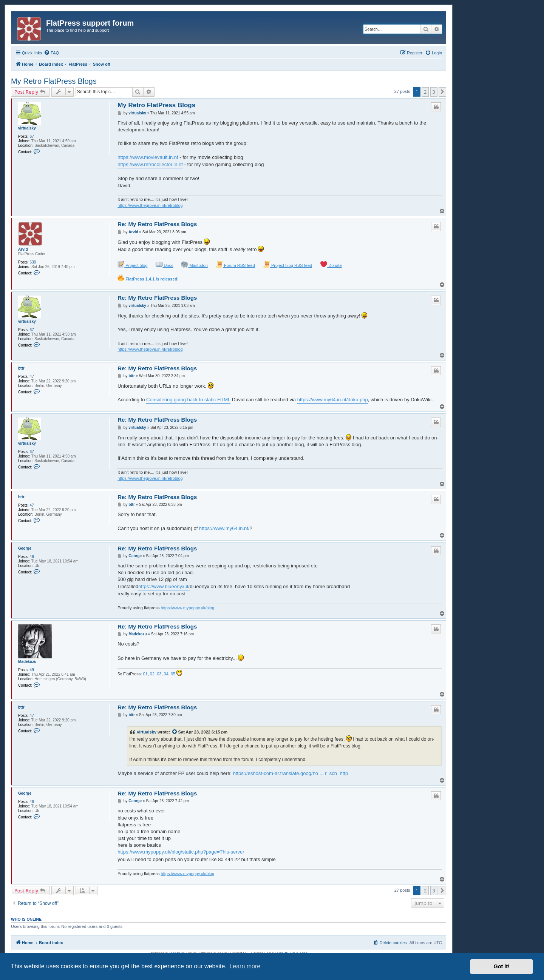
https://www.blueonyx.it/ (164, 586)
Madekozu (27, 662)
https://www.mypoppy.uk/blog (188, 608)
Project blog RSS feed (288, 264)
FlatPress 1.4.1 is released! (152, 279)
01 (145, 674)
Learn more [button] (245, 966)
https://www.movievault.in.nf (148, 157)
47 (32, 377)
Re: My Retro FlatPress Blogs (157, 224)
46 (32, 557)
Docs (164, 264)
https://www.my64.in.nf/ (224, 528)
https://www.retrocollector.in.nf (150, 164)
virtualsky (27, 128)
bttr (21, 368)
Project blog (132, 264)
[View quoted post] (175, 732)
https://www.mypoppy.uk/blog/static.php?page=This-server (181, 852)
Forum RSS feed (236, 264)
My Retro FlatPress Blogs (54, 81)
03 (159, 674)
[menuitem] (51, 53)
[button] (442, 92)
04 (166, 674)
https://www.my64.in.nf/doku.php (333, 400)
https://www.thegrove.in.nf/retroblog (150, 205)
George (25, 548)
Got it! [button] (502, 966)
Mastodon (194, 264)
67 (32, 136)
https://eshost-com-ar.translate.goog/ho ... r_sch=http (291, 773)
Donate (331, 264)
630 (33, 262)
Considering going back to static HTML (188, 400)
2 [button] (425, 92)
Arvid (23, 249)
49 (32, 670)
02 (152, 674)
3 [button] (434, 92)
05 (173, 674)
